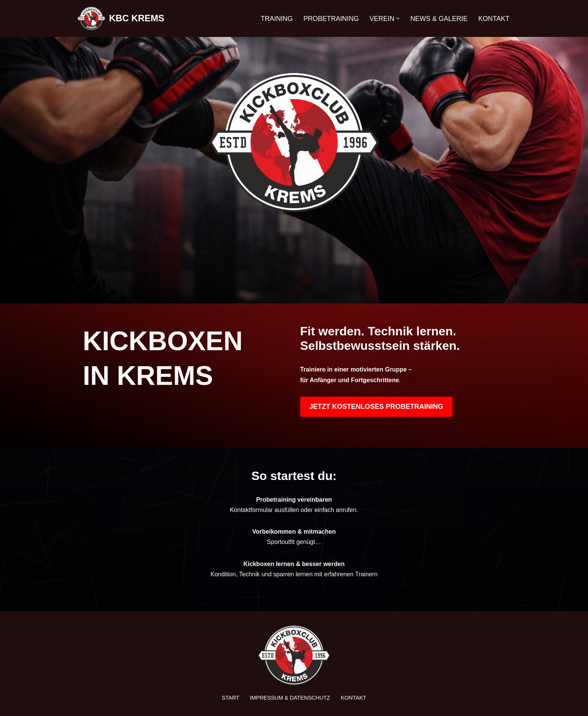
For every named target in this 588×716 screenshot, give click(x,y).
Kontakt (494, 19)
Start (231, 698)
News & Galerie (439, 19)
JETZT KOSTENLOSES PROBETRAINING (376, 407)
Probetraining (331, 19)
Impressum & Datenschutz (290, 698)
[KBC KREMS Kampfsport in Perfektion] (121, 18)
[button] (398, 18)
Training (277, 19)
